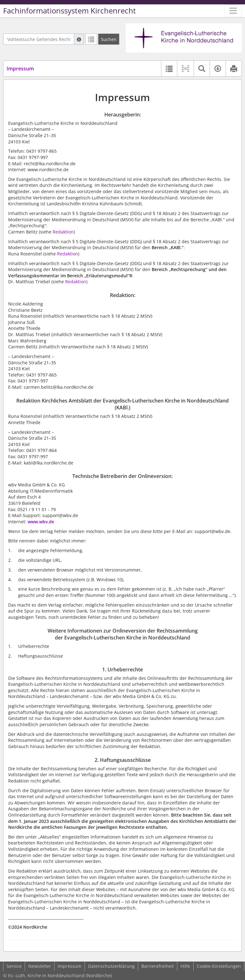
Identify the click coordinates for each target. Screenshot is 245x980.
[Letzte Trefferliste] (91, 39)
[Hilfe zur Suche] (79, 39)
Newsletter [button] (40, 966)
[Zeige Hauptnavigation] (233, 11)
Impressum (70, 966)
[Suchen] (109, 39)
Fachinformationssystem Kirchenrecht (70, 11)
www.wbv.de (41, 522)
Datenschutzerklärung (111, 966)
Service (14, 966)
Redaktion (63, 232)
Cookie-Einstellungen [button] (219, 966)
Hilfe (185, 966)
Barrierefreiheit (158, 966)
